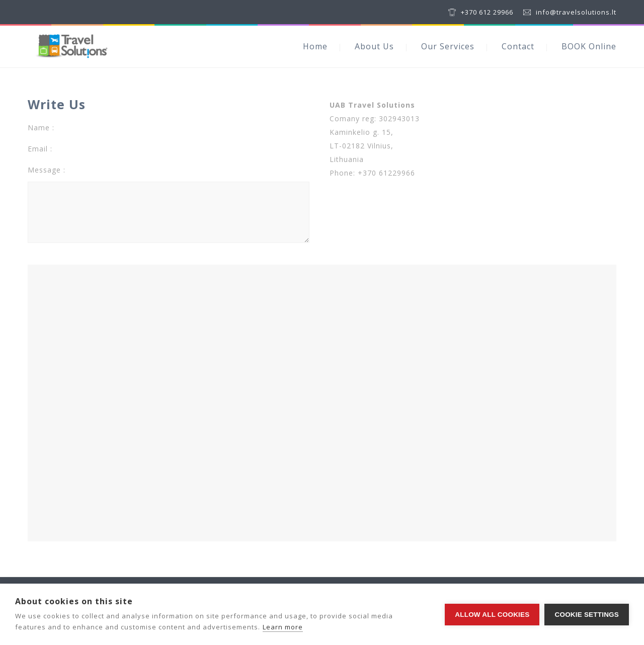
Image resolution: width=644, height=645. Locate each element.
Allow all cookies (492, 615)
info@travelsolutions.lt (576, 12)
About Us (374, 46)
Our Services (448, 46)
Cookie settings (587, 615)
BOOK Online (589, 46)
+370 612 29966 (487, 12)
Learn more (283, 627)
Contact (518, 46)
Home (315, 46)
